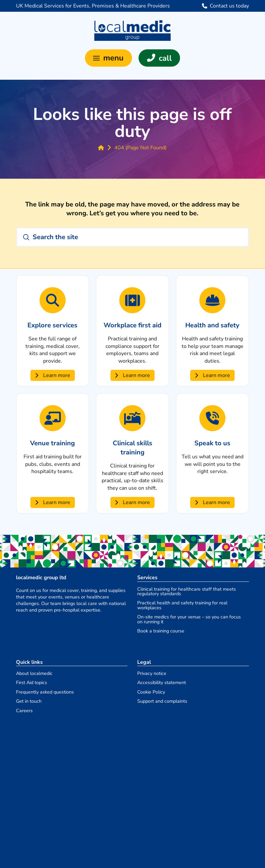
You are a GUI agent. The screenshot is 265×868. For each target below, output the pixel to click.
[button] (108, 58)
